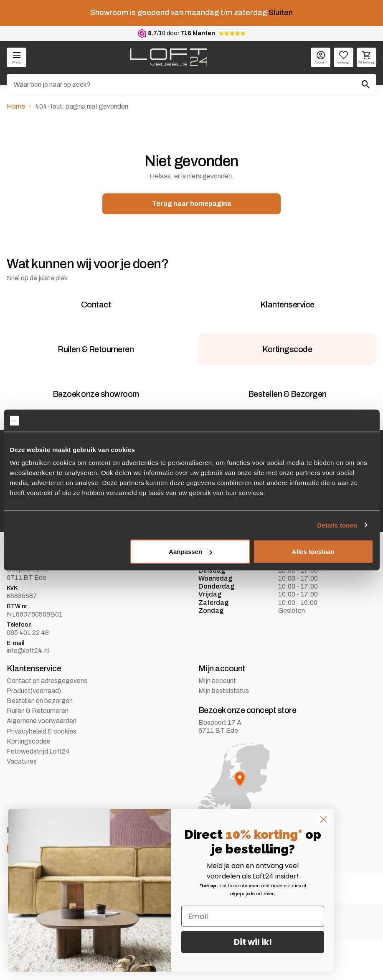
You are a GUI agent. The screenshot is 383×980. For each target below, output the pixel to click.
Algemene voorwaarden (42, 760)
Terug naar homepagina (192, 204)
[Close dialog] (323, 819)
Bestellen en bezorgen (40, 739)
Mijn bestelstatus (224, 729)
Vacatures (22, 800)
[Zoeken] (191, 85)
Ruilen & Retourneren (38, 749)
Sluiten (281, 13)
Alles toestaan (313, 552)
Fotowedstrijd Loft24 (38, 790)
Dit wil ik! (253, 942)
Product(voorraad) (34, 729)
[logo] (169, 57)
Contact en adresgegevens (47, 719)
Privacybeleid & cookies (42, 770)
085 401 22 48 (28, 671)
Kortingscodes (28, 780)
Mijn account (217, 719)
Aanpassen (190, 552)
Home (16, 106)
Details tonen (337, 525)
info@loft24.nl (28, 689)
